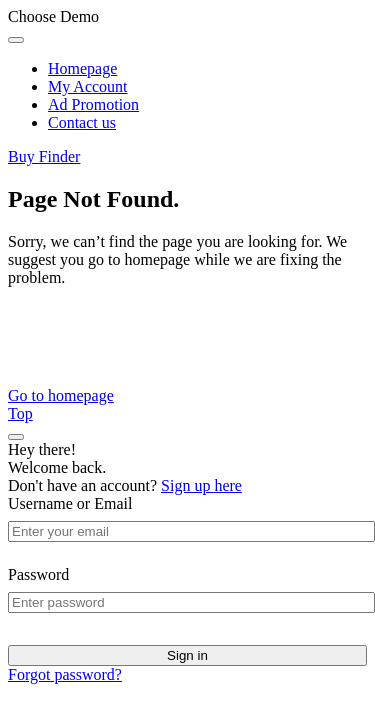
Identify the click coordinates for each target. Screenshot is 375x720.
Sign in (187, 655)
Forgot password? (65, 674)
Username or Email (70, 503)
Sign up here (201, 485)
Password (38, 574)
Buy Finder (44, 156)
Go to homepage (61, 395)
